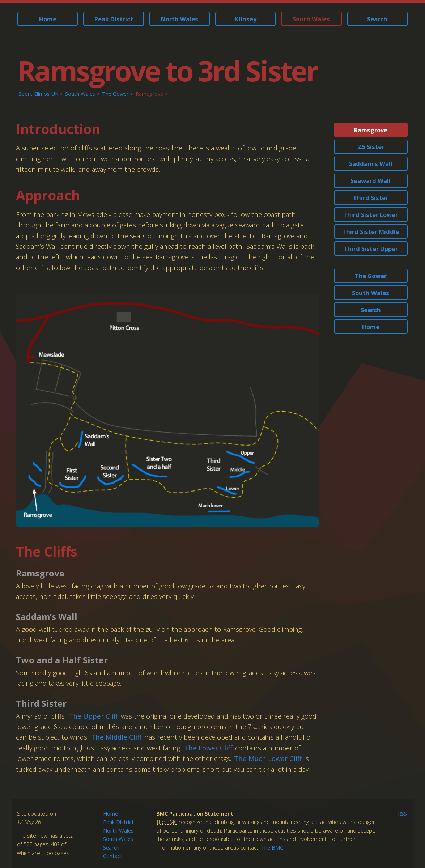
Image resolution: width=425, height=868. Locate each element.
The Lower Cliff (208, 748)
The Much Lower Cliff (268, 758)
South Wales (311, 19)
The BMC (272, 847)
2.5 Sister (371, 147)
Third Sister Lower (371, 215)
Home (48, 19)
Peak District (114, 19)
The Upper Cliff (93, 716)
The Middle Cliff (116, 737)
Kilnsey (246, 19)
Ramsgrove (149, 94)
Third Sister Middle (371, 232)
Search (377, 19)
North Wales (180, 19)
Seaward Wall (371, 181)
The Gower (115, 94)
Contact (113, 856)
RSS (402, 813)
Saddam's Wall (371, 164)
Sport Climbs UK (38, 94)
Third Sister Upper (371, 249)
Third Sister (371, 198)
